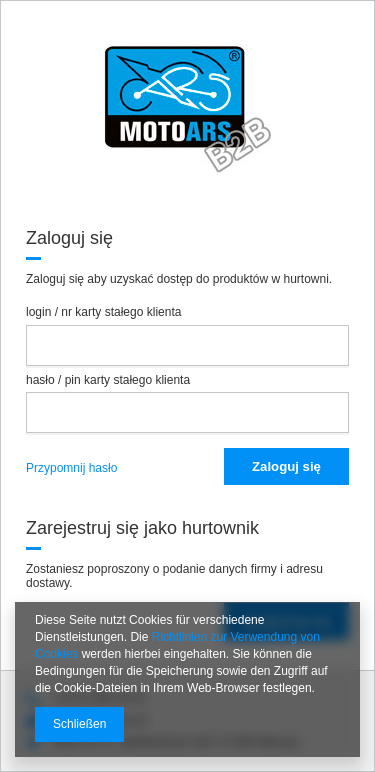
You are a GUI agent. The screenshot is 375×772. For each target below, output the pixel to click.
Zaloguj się (286, 466)
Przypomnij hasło (71, 468)
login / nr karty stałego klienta (103, 312)
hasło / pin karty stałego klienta (108, 380)
